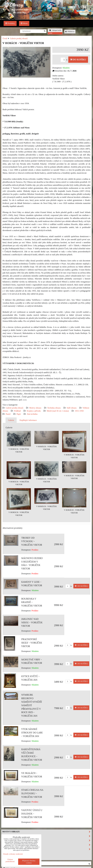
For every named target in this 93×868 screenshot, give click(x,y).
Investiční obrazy (13, 858)
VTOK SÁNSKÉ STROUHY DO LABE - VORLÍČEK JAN (32, 733)
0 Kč (51, 33)
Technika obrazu (54, 408)
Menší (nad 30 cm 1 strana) (58, 411)
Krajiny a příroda (34, 411)
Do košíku (78, 60)
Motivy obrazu (35, 408)
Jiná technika (32, 414)
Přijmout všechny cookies (29, 862)
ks (64, 60)
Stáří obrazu (72, 408)
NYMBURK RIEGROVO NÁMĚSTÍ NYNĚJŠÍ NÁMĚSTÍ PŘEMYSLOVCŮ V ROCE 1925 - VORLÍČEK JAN (32, 705)
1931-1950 (79, 411)
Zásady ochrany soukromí (13, 854)
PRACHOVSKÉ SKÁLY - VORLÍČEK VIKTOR (32, 643)
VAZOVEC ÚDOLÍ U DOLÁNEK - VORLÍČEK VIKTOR (32, 814)
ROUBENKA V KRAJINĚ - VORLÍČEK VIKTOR (32, 602)
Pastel (8, 414)
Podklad (17, 411)
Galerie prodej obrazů (14, 408)
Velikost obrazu (47, 845)
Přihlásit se (70, 31)
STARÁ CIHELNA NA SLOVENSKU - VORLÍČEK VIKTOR (32, 793)
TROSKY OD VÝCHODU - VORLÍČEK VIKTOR (32, 541)
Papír (19, 414)
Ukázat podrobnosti (10, 860)
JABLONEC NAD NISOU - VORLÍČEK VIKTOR (32, 622)
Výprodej (8, 853)
